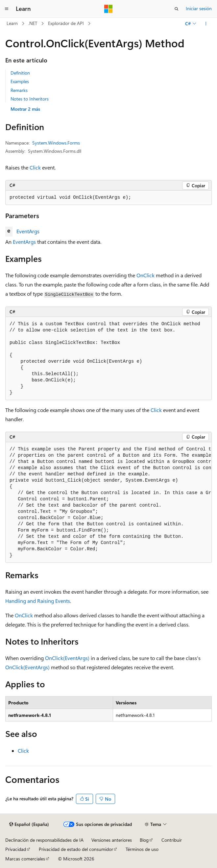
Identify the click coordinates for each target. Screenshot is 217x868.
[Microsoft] (108, 9)
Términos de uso (142, 849)
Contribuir (172, 840)
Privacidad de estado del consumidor (76, 849)
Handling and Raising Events (38, 601)
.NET (33, 23)
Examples (20, 81)
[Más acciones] (206, 24)
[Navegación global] (7, 9)
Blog (144, 840)
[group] (108, 503)
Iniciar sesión (199, 8)
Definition (20, 73)
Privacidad (16, 849)
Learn (12, 23)
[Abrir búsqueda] (177, 9)
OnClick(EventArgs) (67, 658)
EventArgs (28, 231)
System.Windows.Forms (56, 143)
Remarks (19, 90)
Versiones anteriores (112, 840)
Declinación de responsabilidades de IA (44, 840)
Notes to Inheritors (30, 99)
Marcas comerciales (25, 859)
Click (35, 167)
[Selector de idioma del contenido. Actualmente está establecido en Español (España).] (29, 824)
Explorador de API (66, 23)
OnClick (145, 275)
